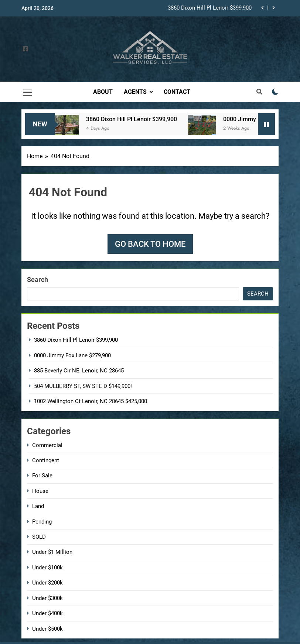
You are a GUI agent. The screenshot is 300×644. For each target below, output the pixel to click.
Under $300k (47, 598)
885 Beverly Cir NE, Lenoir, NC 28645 (79, 371)
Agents (135, 92)
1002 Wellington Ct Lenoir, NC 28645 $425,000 (91, 401)
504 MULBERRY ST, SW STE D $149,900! (83, 386)
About (103, 92)
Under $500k (47, 629)
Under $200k (47, 583)
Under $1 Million (52, 552)
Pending (42, 522)
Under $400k (47, 613)
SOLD (39, 537)
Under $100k (47, 568)
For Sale (42, 476)
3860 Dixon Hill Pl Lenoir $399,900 (210, 8)
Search (37, 280)
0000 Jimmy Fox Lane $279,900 (72, 355)
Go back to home (150, 244)
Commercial (47, 445)
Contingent (46, 460)
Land (38, 506)
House (40, 491)
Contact (177, 92)
